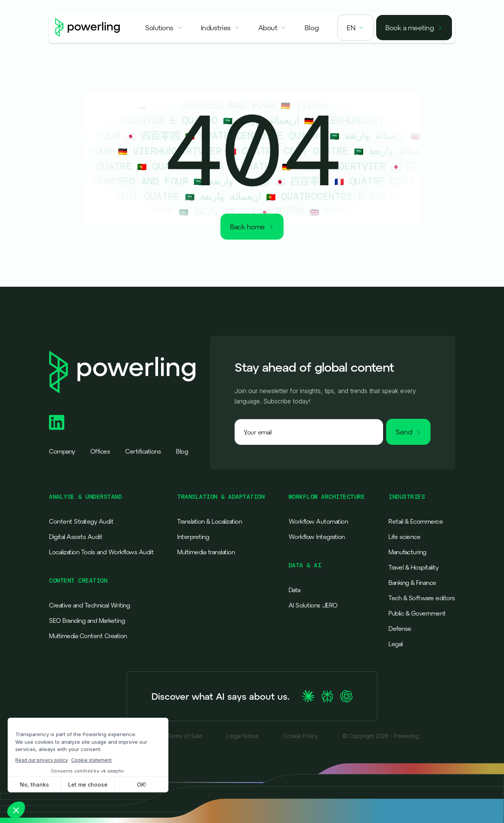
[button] (164, 28)
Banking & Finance (412, 583)
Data (294, 590)
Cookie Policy (301, 736)
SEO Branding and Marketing (87, 621)
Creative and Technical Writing (89, 605)
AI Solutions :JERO (313, 605)
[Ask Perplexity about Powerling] (327, 696)
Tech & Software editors (422, 598)
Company (62, 451)
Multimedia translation (206, 552)
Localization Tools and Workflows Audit (101, 552)
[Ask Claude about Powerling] (308, 696)
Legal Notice (243, 736)
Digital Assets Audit (76, 537)
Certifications (143, 451)
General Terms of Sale (174, 736)
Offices (100, 451)
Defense (400, 629)
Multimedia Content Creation (88, 636)
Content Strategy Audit (81, 521)
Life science (404, 537)
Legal (396, 644)
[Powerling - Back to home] (88, 28)
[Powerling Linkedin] (57, 422)
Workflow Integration (317, 537)
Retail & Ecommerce (416, 521)
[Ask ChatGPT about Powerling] (346, 696)
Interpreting (193, 537)
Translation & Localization (210, 521)
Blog (182, 451)
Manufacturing (407, 552)
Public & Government (417, 613)
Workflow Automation (318, 521)
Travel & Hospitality (413, 567)
